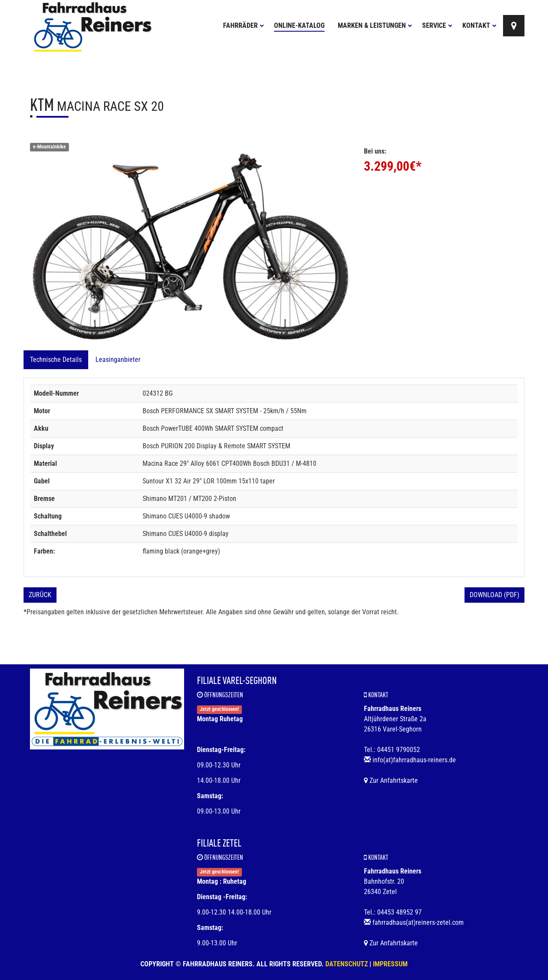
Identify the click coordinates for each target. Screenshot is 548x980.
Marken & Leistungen (375, 25)
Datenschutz (347, 964)
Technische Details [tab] (56, 360)
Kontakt (479, 25)
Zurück (40, 595)
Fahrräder (244, 25)
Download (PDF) (494, 595)
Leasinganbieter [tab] (118, 360)
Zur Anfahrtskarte (391, 780)
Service (437, 25)
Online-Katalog (299, 25)
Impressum (390, 964)
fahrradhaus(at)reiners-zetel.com (418, 922)
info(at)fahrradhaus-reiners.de (414, 760)
